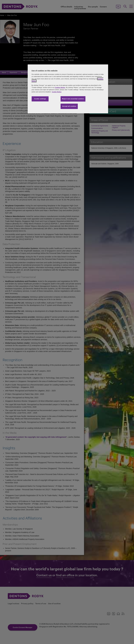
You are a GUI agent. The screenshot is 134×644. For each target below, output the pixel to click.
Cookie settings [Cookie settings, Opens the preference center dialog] (40, 99)
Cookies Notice (60, 87)
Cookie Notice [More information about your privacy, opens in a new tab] (57, 92)
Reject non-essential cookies (73, 99)
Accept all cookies (69, 106)
